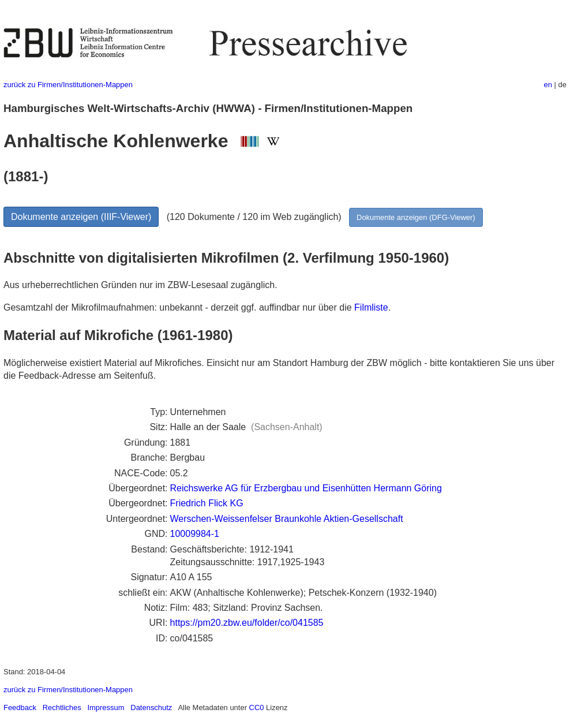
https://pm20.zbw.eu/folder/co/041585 (247, 623)
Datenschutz (151, 708)
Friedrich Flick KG (207, 503)
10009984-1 (195, 534)
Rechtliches (62, 708)
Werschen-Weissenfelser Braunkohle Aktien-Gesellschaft (287, 519)
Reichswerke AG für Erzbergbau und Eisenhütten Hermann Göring (306, 488)
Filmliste (371, 307)
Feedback (20, 708)
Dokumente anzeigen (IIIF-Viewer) (81, 217)
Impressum (106, 708)
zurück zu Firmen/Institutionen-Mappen (68, 85)
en (548, 85)
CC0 (257, 708)
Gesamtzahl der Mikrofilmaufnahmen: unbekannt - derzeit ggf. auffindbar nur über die (179, 307)
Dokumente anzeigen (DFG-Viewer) (416, 217)
